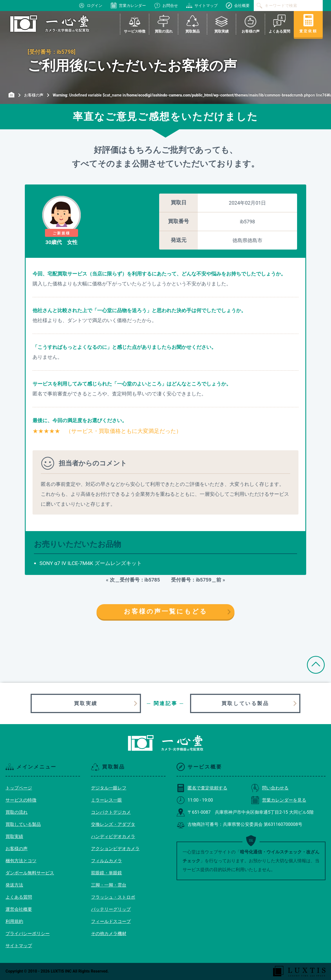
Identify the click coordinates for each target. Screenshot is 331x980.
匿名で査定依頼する (202, 788)
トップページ (19, 788)
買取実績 (86, 703)
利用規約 (14, 921)
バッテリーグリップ (111, 909)
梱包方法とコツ (21, 861)
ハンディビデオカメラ (113, 836)
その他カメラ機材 (109, 934)
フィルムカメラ (106, 861)
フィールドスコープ (111, 921)
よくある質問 (19, 897)
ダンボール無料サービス (30, 873)
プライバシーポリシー (28, 934)
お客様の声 (17, 849)
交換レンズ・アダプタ (113, 824)
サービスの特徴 (21, 800)
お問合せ (166, 6)
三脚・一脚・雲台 (109, 885)
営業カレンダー (128, 6)
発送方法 (14, 885)
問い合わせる (270, 788)
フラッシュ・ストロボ (113, 897)
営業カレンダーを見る (279, 800)
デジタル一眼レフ (109, 788)
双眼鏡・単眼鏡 (106, 873)
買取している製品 (245, 703)
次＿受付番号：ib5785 (137, 580)
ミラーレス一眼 (106, 800)
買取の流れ (17, 812)
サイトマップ (202, 6)
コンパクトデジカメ (111, 812)
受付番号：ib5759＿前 (194, 580)
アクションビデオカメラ (115, 849)
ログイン (90, 6)
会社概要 (238, 6)
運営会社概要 (19, 909)
